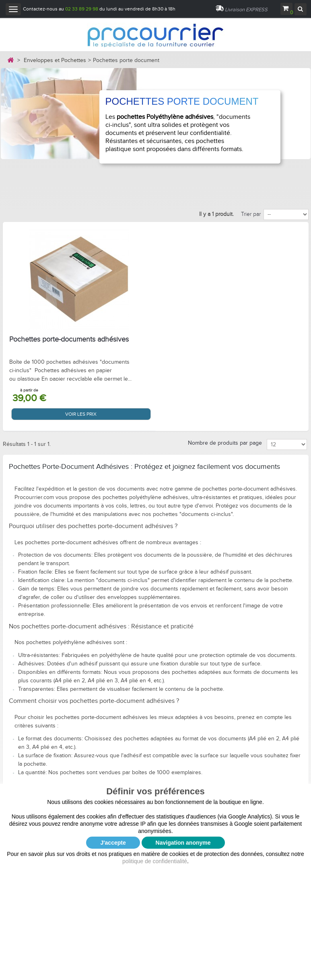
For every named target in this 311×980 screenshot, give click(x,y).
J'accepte (113, 843)
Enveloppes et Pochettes (55, 60)
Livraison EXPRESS (246, 10)
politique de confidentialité (155, 861)
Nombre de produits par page (225, 443)
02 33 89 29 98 (82, 9)
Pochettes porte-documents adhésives (69, 340)
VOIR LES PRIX (81, 414)
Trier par (251, 214)
